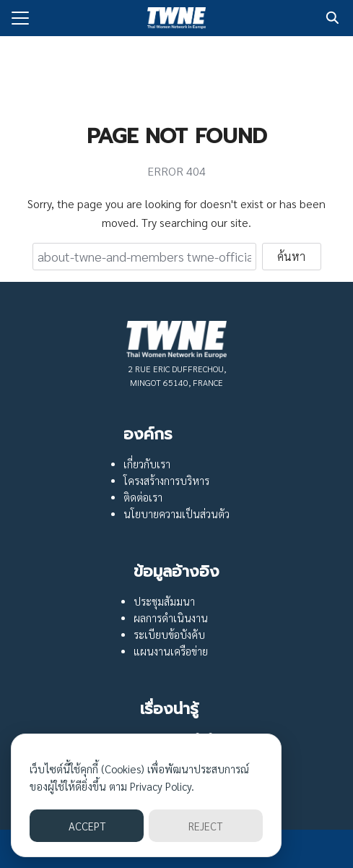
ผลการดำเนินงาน (171, 618)
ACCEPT (87, 826)
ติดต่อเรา (143, 497)
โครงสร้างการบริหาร (166, 481)
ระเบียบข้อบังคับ (169, 635)
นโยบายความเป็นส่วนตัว (176, 514)
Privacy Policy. (162, 786)
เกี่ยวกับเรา (147, 464)
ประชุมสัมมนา (164, 601)
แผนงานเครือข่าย (171, 651)
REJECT (205, 826)
